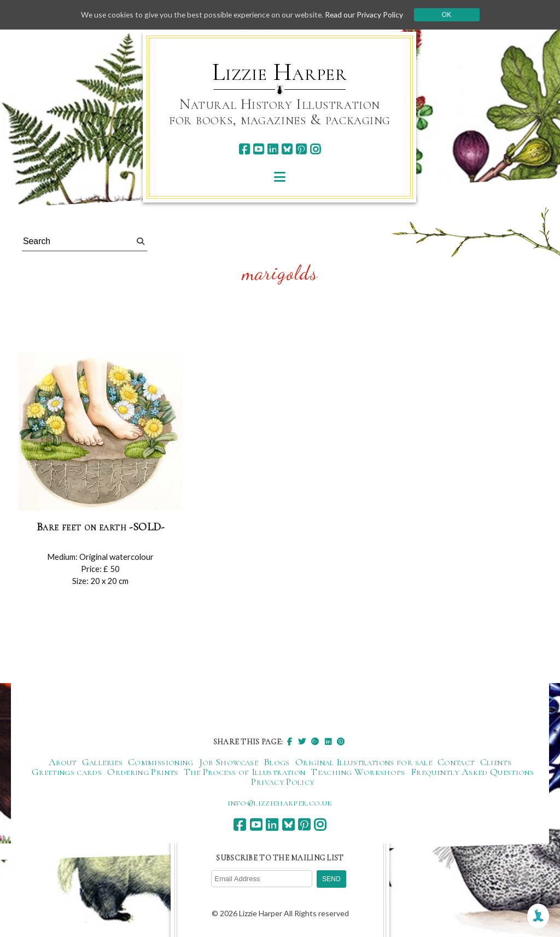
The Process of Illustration (245, 772)
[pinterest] (301, 149)
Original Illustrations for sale (364, 762)
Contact (456, 762)
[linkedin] (273, 149)
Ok (450, 15)
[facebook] (244, 149)
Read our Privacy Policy (367, 15)
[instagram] (315, 149)
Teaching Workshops (358, 772)
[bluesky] (287, 149)
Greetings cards (67, 772)
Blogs (277, 762)
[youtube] (258, 149)
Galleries (102, 762)
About (63, 762)
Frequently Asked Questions (472, 772)
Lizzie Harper (280, 72)
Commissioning (161, 762)
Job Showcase (229, 762)
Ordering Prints (142, 772)
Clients (496, 762)
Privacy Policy (282, 782)
